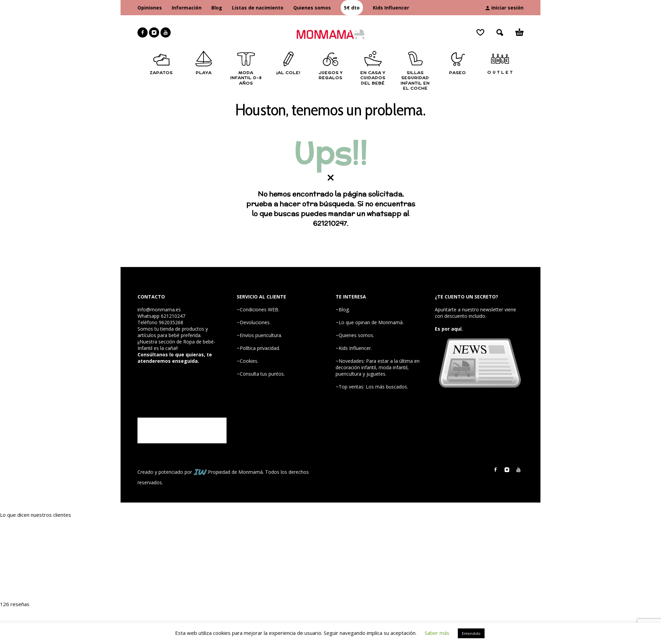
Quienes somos (312, 8)
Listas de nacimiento (258, 8)
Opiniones (150, 8)
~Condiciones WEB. (258, 309)
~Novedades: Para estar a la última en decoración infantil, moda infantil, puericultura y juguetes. (378, 367)
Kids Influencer (391, 8)
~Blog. (343, 309)
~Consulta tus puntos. (261, 374)
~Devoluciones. (254, 322)
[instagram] (154, 32)
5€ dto (352, 8)
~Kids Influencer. (354, 348)
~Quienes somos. (355, 335)
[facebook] (143, 32)
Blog (217, 8)
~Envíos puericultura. (259, 335)
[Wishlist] (480, 32)
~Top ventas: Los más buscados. (372, 387)
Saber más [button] (437, 633)
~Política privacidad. (258, 348)
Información (187, 8)
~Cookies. (248, 361)
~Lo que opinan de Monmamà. (370, 322)
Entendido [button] (471, 633)
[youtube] (166, 32)
